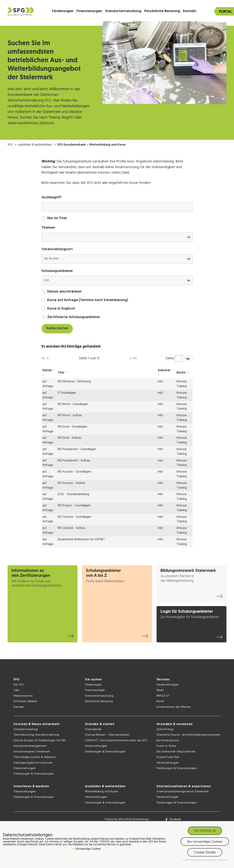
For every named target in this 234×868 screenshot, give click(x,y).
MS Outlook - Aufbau (71, 528)
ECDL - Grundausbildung (73, 494)
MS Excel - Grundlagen (72, 427)
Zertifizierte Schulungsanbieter (74, 317)
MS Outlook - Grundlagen (74, 517)
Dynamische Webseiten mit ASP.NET (81, 540)
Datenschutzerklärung (207, 861)
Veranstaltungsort (57, 249)
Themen (48, 228)
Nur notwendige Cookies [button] (205, 842)
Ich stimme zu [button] (205, 831)
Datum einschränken (64, 292)
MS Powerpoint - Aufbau (74, 461)
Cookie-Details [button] (189, 861)
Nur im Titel (57, 218)
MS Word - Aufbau (70, 415)
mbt (160, 382)
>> (135, 358)
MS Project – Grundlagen (74, 506)
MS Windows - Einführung (74, 382)
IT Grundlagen (67, 393)
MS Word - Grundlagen (73, 404)
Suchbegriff (51, 198)
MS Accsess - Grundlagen (74, 472)
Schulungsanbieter (57, 271)
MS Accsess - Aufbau (71, 483)
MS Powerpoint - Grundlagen (77, 449)
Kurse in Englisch (61, 309)
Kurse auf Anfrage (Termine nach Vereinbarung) (88, 300)
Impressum (222, 861)
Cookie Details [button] (205, 853)
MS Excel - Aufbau (69, 438)
